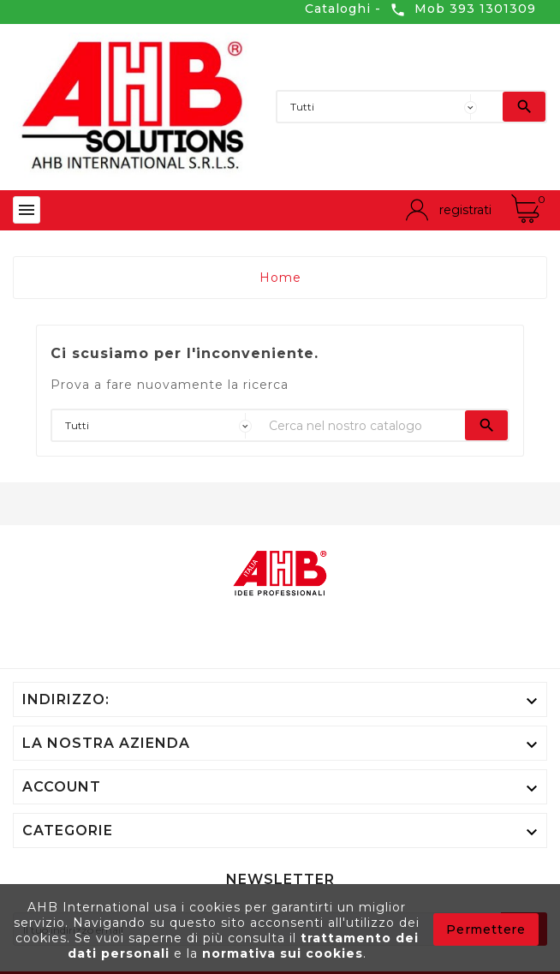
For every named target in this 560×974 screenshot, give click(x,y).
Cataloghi (338, 9)
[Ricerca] (494, 107)
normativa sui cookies (283, 953)
